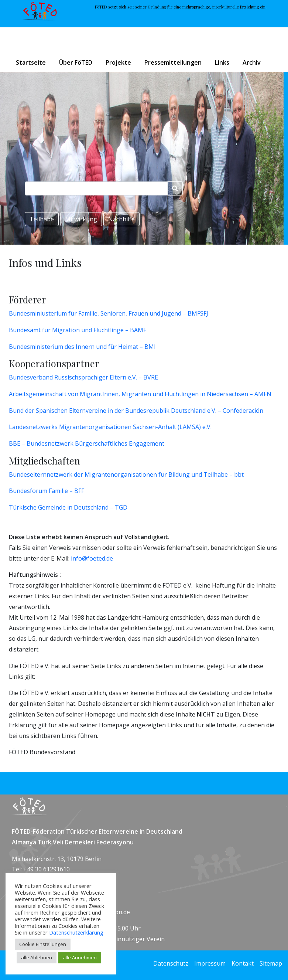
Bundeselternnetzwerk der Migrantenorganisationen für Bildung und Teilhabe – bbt (126, 474)
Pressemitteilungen (173, 62)
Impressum (210, 963)
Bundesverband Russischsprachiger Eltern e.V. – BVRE (83, 377)
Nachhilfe (121, 219)
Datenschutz (171, 963)
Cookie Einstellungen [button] (43, 944)
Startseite (31, 62)
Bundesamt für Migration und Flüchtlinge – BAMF (78, 330)
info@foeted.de (92, 558)
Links (222, 62)
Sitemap (271, 963)
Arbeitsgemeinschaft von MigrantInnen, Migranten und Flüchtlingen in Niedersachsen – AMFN (140, 394)
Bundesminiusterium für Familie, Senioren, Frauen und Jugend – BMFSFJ (109, 313)
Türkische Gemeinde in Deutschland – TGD (68, 507)
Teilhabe (42, 219)
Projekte (118, 62)
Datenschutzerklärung (76, 932)
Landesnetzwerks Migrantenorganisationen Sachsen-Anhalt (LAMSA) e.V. (110, 427)
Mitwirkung (81, 219)
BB (13, 443)
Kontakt (243, 963)
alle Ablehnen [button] (37, 957)
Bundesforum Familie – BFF (47, 491)
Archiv (252, 62)
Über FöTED (76, 62)
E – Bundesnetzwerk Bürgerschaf (63, 443)
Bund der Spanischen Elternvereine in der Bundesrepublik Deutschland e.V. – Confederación (136, 411)
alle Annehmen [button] (80, 957)
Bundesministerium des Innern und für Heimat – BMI (82, 347)
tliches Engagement (137, 443)
